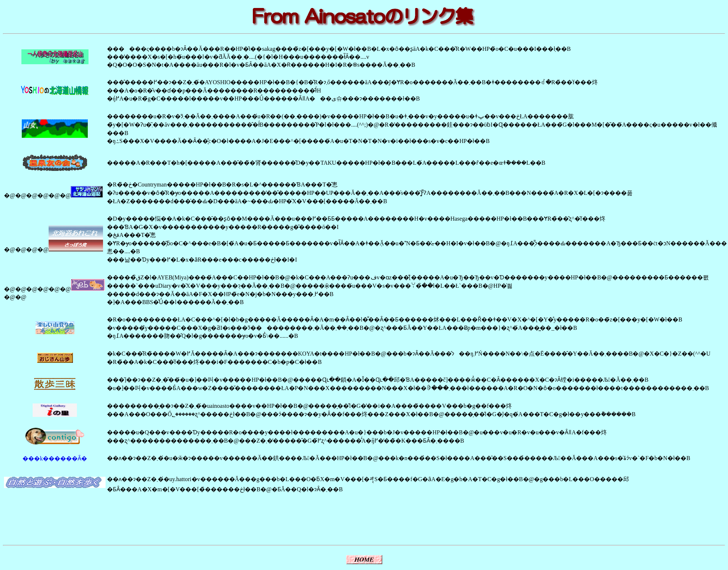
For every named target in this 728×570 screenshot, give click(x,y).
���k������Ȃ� (55, 458)
